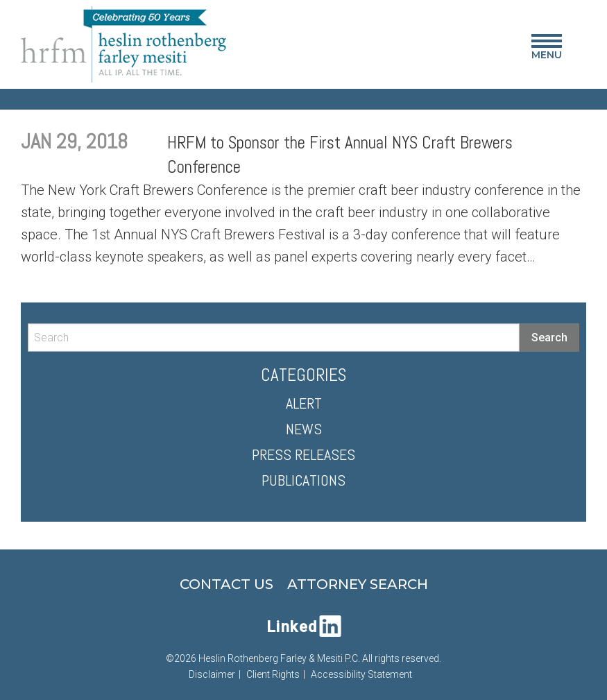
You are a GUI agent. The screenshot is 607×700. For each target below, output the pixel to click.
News (304, 429)
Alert (304, 403)
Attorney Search (358, 584)
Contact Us (226, 584)
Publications (303, 480)
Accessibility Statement (361, 674)
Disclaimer (212, 674)
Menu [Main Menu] (547, 50)
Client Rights (273, 674)
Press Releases (303, 454)
